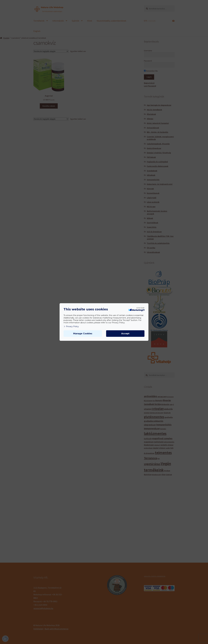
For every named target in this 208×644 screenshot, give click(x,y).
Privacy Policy (71, 326)
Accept (125, 334)
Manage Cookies (83, 334)
